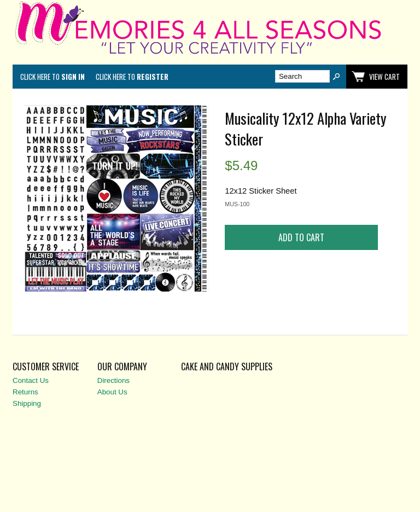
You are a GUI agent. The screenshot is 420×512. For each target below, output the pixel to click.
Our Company (122, 366)
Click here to (52, 77)
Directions (113, 380)
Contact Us (31, 380)
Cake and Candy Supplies (227, 366)
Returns (25, 392)
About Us (112, 392)
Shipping (27, 403)
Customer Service (46, 366)
